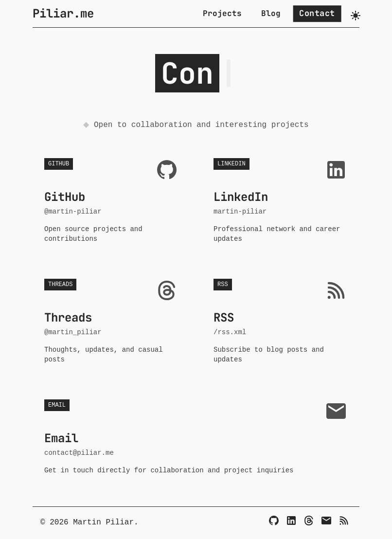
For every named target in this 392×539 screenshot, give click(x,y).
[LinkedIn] (291, 521)
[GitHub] (274, 521)
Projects (222, 13)
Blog (271, 13)
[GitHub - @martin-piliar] (111, 201)
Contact (317, 13)
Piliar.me (63, 13)
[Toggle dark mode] (356, 16)
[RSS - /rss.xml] (281, 322)
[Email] (326, 521)
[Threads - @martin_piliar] (111, 322)
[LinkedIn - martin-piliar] (281, 201)
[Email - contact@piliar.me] (196, 437)
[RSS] (344, 521)
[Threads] (309, 521)
